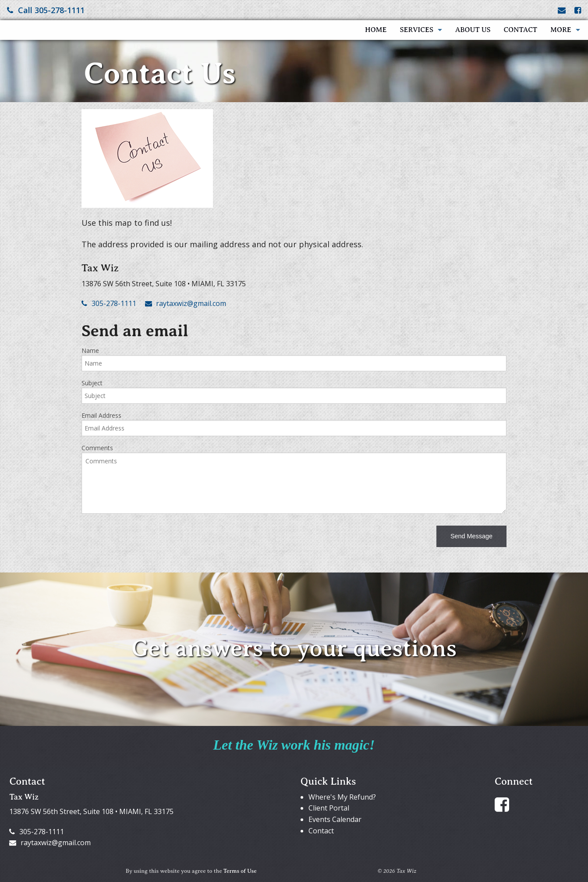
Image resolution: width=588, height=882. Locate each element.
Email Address (101, 415)
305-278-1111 (109, 303)
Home (376, 30)
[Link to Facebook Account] (578, 10)
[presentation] (148, 538)
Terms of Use (240, 871)
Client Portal (329, 808)
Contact (521, 30)
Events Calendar (335, 819)
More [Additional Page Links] (561, 30)
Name (90, 350)
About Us (473, 30)
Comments (97, 448)
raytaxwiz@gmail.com (186, 303)
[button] (471, 536)
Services (417, 30)
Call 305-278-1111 (46, 10)
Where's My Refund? (342, 797)
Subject (92, 383)
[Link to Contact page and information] (562, 10)
